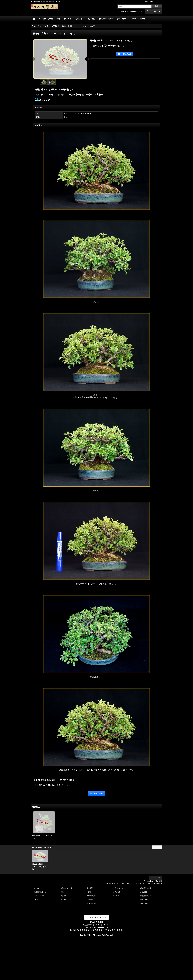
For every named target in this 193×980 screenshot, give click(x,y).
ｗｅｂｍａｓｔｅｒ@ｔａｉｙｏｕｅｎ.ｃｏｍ (100, 930)
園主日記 (90, 888)
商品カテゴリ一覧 (66, 888)
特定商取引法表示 (145, 888)
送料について (144, 903)
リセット (158, 847)
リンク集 (116, 896)
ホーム (37, 888)
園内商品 (64, 899)
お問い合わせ (108, 46)
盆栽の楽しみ (91, 903)
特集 (62, 892)
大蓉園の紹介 (91, 896)
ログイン (123, 12)
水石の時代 (91, 899)
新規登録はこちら (136, 12)
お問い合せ (117, 892)
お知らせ (90, 892)
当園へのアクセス (119, 888)
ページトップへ (157, 878)
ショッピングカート (41, 896)
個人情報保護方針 (145, 896)
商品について (144, 899)
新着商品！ (64, 896)
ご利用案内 (143, 892)
